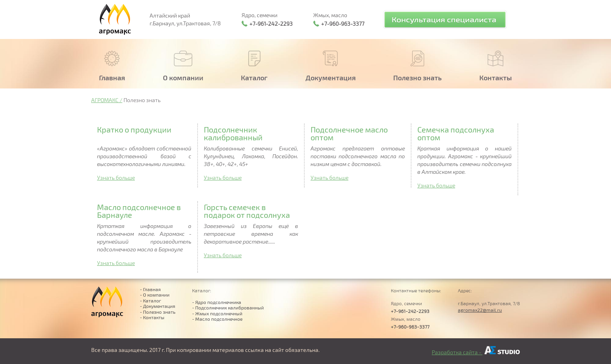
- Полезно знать (158, 312)
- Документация (158, 306)
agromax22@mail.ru (480, 310)
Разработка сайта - (476, 352)
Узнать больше (116, 178)
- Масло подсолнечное (217, 319)
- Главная (150, 289)
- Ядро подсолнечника (217, 302)
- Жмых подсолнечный (217, 313)
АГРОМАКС (105, 100)
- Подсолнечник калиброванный (228, 307)
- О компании (155, 295)
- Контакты (152, 317)
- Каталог (151, 300)
